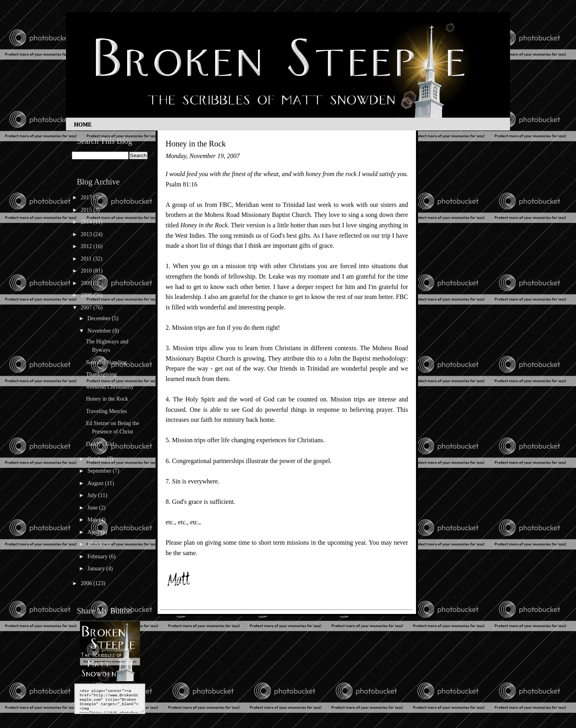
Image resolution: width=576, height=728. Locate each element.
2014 (87, 222)
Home (83, 125)
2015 (87, 210)
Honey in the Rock (107, 399)
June (93, 508)
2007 (87, 308)
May (93, 520)
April (94, 532)
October (97, 459)
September (100, 471)
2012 (87, 246)
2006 (87, 583)
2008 (87, 295)
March (95, 544)
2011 (87, 259)
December (99, 318)
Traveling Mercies (107, 411)
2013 (87, 234)
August (96, 483)
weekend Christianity (110, 387)
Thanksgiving (101, 374)
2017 (87, 198)
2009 (87, 283)
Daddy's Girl (100, 444)
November (100, 331)
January (97, 569)
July (93, 495)
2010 (87, 271)
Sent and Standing (106, 362)
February (98, 557)
